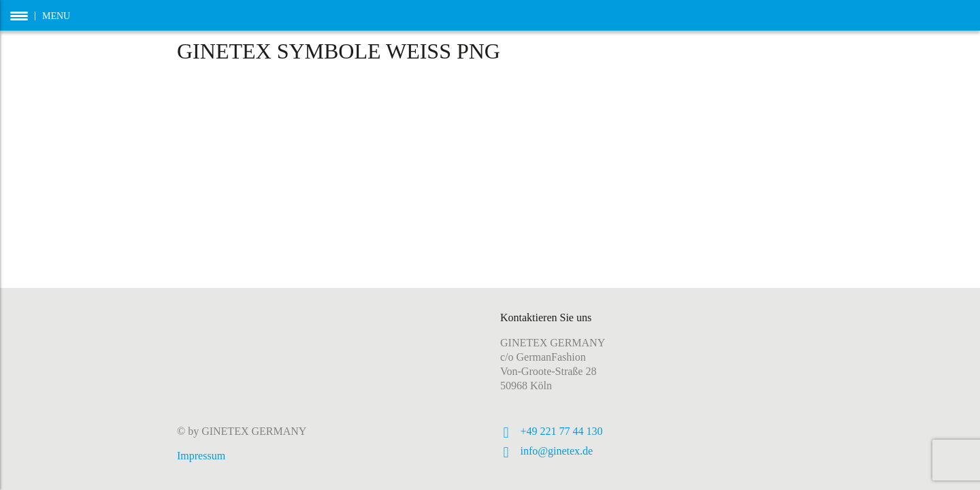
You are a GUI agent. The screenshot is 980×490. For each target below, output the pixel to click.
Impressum (201, 456)
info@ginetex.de (557, 451)
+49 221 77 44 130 (562, 431)
